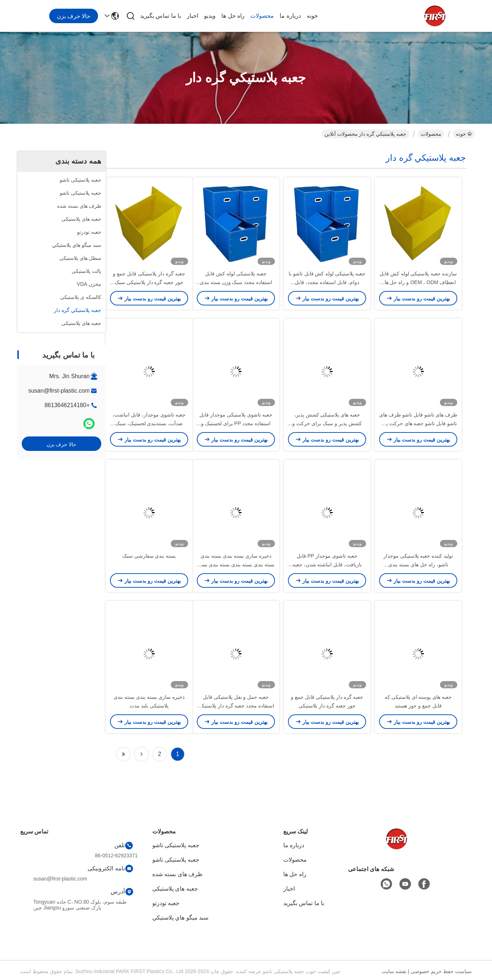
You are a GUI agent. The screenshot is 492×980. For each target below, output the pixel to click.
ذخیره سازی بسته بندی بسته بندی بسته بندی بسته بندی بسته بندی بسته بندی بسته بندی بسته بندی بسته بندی (236, 565)
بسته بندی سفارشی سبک (149, 556)
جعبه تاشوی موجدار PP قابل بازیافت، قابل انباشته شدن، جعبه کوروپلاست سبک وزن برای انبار (327, 565)
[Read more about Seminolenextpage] (141, 754)
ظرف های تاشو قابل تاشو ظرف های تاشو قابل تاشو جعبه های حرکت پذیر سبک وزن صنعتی (418, 423)
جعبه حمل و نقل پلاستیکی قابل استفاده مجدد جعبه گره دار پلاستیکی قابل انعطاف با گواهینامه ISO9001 (236, 706)
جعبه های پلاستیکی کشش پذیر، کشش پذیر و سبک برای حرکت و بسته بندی (327, 423)
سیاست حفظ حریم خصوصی (441, 971)
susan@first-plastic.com (59, 391)
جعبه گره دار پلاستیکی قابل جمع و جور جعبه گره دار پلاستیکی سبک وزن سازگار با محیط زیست (149, 282)
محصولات (262, 16)
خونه (312, 16)
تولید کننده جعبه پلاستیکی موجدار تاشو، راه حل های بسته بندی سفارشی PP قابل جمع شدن (418, 565)
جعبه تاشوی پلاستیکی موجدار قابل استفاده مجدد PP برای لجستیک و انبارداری (236, 423)
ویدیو (210, 16)
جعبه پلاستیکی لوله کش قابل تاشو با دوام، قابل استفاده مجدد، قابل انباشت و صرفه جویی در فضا (327, 282)
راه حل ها (233, 16)
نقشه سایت (394, 971)
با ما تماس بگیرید (160, 16)
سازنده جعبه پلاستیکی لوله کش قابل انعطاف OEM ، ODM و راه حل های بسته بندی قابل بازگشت (418, 282)
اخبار (192, 16)
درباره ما (290, 16)
